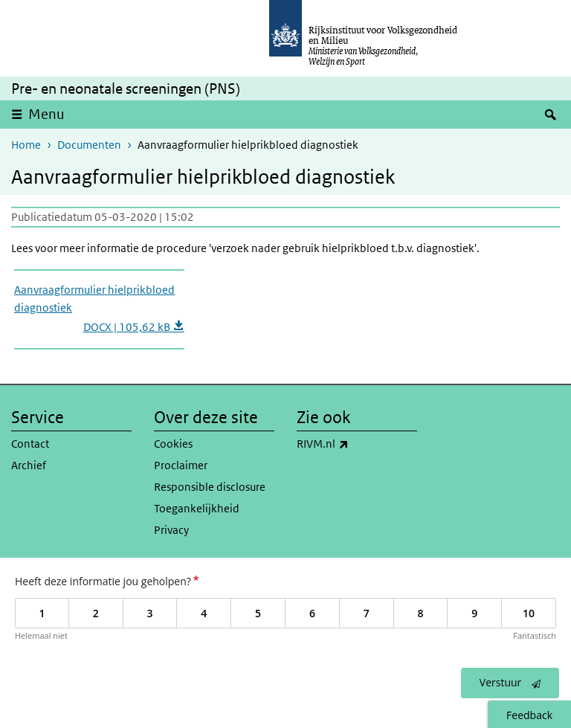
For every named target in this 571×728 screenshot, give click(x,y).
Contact (30, 444)
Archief (29, 465)
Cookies (173, 444)
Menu (46, 114)
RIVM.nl (355, 444)
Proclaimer (181, 465)
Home (26, 145)
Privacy (171, 530)
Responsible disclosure (210, 487)
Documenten (89, 145)
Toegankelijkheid (197, 508)
